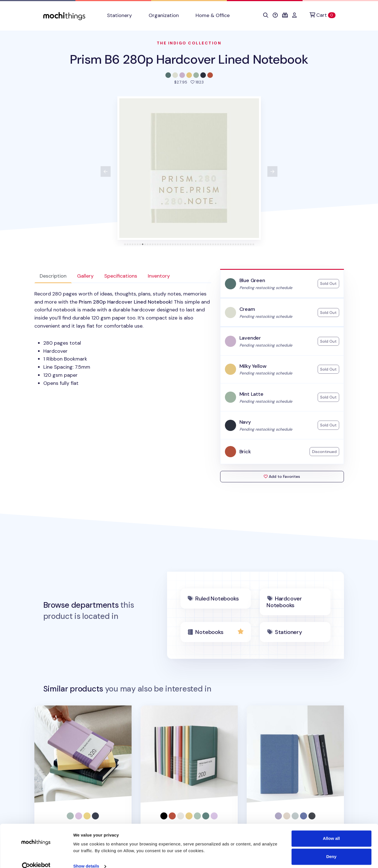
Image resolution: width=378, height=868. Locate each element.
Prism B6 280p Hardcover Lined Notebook (189, 59)
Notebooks (209, 632)
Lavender (250, 338)
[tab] (125, 244)
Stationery (288, 632)
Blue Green (252, 280)
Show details (86, 857)
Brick (245, 452)
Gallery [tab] (85, 276)
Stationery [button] (119, 15)
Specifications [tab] (121, 276)
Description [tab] (53, 276)
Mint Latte (251, 394)
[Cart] (322, 15)
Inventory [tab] (159, 276)
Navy (245, 422)
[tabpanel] (123, 339)
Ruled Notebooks (217, 598)
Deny (331, 847)
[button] (266, 15)
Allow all (331, 829)
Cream (247, 309)
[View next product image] (272, 171)
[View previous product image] (106, 171)
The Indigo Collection (189, 43)
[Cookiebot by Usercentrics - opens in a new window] (36, 857)
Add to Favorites (282, 476)
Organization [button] (164, 15)
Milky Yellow (253, 366)
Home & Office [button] (213, 15)
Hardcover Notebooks (284, 602)
